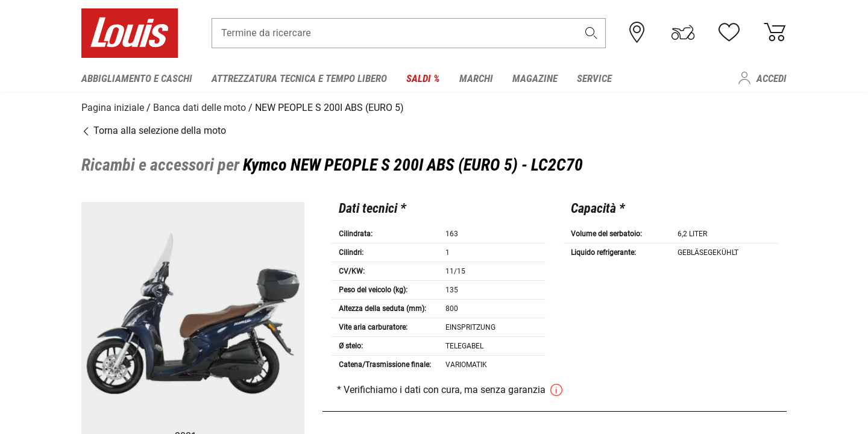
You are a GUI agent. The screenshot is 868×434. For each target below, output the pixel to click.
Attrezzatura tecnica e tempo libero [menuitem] (299, 78)
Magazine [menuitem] (535, 78)
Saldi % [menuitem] (423, 78)
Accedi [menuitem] (772, 78)
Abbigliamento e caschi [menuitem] (137, 78)
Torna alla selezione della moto (154, 129)
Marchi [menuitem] (476, 78)
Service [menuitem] (594, 78)
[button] (591, 34)
